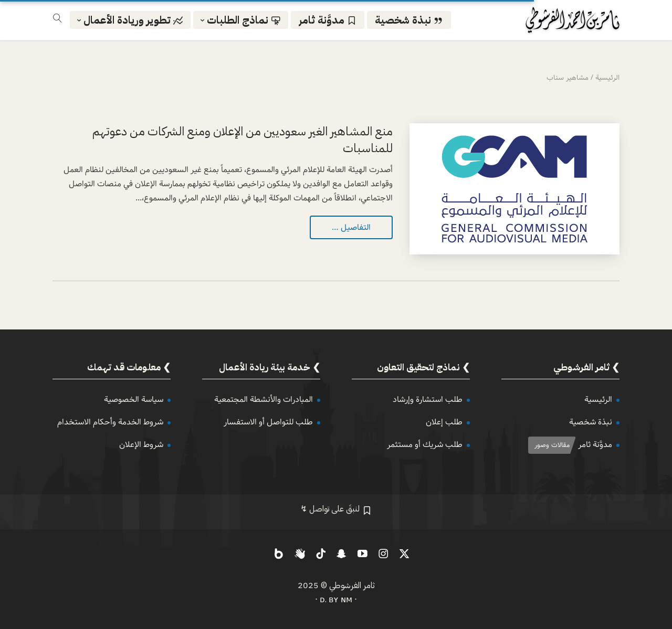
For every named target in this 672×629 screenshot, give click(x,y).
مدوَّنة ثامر (595, 445)
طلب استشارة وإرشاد (428, 399)
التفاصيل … (351, 227)
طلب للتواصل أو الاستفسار (268, 422)
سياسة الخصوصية (134, 399)
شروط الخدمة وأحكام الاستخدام (110, 422)
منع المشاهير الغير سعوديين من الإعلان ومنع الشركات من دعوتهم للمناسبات (243, 140)
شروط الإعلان (141, 445)
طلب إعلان (444, 422)
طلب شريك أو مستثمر (425, 445)
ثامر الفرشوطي (352, 585)
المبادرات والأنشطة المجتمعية (264, 399)
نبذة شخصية (591, 422)
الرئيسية (598, 399)
